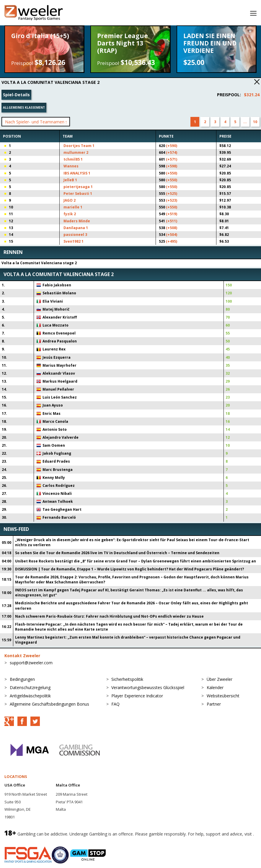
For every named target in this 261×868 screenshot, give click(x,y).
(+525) (172, 194)
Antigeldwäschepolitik (30, 696)
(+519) (172, 214)
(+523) (172, 200)
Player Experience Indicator (137, 696)
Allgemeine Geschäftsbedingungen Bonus (49, 704)
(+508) (172, 228)
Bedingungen (22, 679)
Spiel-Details (16, 95)
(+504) (172, 235)
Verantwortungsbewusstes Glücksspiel (148, 687)
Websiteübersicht (223, 696)
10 (255, 122)
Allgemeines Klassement (24, 107)
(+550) (172, 173)
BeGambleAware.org (24, 840)
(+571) (172, 159)
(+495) (172, 241)
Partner (214, 704)
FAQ (115, 704)
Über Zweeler (220, 679)
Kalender (215, 687)
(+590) (172, 146)
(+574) (172, 152)
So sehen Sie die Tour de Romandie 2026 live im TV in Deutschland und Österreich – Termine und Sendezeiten (117, 553)
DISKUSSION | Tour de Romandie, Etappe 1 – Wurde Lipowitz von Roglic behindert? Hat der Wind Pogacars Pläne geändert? (129, 569)
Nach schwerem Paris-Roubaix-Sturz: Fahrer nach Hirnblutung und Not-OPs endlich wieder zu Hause (109, 616)
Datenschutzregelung (30, 687)
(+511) (172, 221)
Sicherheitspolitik (127, 679)
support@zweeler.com (31, 663)
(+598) (172, 166)
